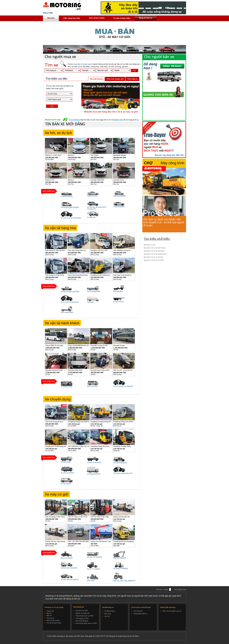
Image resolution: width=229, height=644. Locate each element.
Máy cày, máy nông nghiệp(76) (124, 581)
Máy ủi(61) (91, 580)
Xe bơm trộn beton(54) (69, 568)
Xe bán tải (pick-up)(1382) (70, 292)
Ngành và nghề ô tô (83, 613)
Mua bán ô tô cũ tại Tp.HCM (154, 260)
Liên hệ (107, 616)
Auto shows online (97, 18)
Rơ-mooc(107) (119, 302)
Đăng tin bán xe (145, 18)
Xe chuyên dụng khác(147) (123, 473)
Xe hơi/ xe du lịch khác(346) (71, 218)
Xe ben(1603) (66, 462)
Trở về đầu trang (180, 589)
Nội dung (108, 614)
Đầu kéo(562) (118, 291)
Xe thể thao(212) (67, 196)
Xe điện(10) (91, 217)
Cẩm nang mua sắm (72, 18)
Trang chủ (50, 611)
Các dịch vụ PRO (82, 611)
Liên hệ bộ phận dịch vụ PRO (86, 623)
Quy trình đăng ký (82, 621)
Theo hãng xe (133, 79)
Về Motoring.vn (110, 611)
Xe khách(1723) (66, 387)
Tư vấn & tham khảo (122, 18)
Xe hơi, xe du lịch (58, 133)
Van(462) (90, 302)
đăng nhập (119, 120)
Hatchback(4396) (119, 196)
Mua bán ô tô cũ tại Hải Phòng (155, 248)
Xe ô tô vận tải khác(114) (70, 302)
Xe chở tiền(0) (66, 484)
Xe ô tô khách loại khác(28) (123, 386)
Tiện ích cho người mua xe (172, 611)
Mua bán (51, 18)
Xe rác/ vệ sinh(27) (67, 473)
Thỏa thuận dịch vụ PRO (84, 616)
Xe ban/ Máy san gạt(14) (70, 579)
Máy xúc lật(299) (67, 558)
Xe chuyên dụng (58, 399)
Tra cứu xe (50, 618)
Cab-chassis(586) (67, 312)
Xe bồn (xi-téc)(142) (94, 462)
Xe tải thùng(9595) (94, 291)
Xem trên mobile (162, 589)
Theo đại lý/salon (96, 79)
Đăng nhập (48, 13)
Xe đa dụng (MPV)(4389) (70, 207)
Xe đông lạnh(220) (94, 474)
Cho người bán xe (159, 57)
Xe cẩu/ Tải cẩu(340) (94, 557)
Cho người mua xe (60, 57)
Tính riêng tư (138, 611)
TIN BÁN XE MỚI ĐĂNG (65, 124)
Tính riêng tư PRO (82, 618)
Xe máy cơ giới (57, 494)
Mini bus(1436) (92, 386)
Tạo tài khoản (74, 120)
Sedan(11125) (92, 196)
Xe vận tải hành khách (62, 323)
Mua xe (49, 613)
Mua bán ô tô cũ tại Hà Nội (153, 257)
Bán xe (49, 616)
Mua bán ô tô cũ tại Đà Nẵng (154, 251)
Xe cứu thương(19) (120, 463)
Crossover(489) (119, 207)
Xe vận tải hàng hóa (60, 228)
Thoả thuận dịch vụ (140, 614)
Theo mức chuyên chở (115, 79)
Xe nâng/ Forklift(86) (121, 568)
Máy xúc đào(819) (120, 558)
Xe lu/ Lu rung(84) (93, 569)
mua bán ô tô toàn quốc (83, 64)
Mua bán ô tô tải (149, 245)
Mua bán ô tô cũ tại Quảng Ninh (155, 254)
